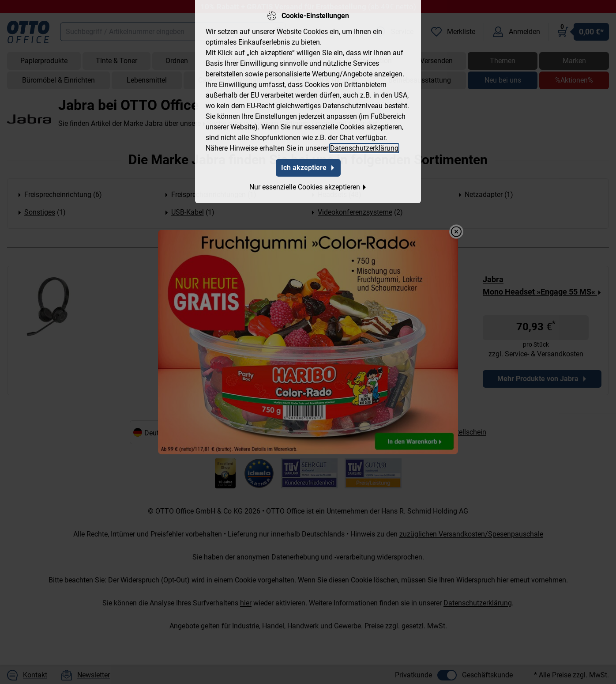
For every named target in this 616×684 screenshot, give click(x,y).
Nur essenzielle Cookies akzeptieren (308, 187)
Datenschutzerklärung (364, 148)
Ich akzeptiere (308, 168)
